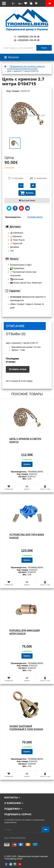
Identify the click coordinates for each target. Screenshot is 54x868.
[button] (14, 3)
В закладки (16, 178)
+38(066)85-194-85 (27, 40)
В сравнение (38, 178)
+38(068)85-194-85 (27, 37)
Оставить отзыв (18, 369)
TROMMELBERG (35, 217)
